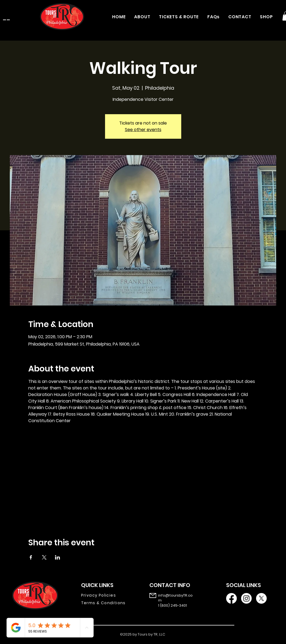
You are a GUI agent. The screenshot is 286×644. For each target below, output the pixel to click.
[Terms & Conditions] (107, 603)
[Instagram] (246, 598)
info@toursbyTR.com (175, 598)
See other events (143, 130)
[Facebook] (231, 598)
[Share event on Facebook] (31, 557)
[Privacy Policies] (107, 595)
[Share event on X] (44, 557)
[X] (261, 598)
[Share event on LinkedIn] (58, 557)
